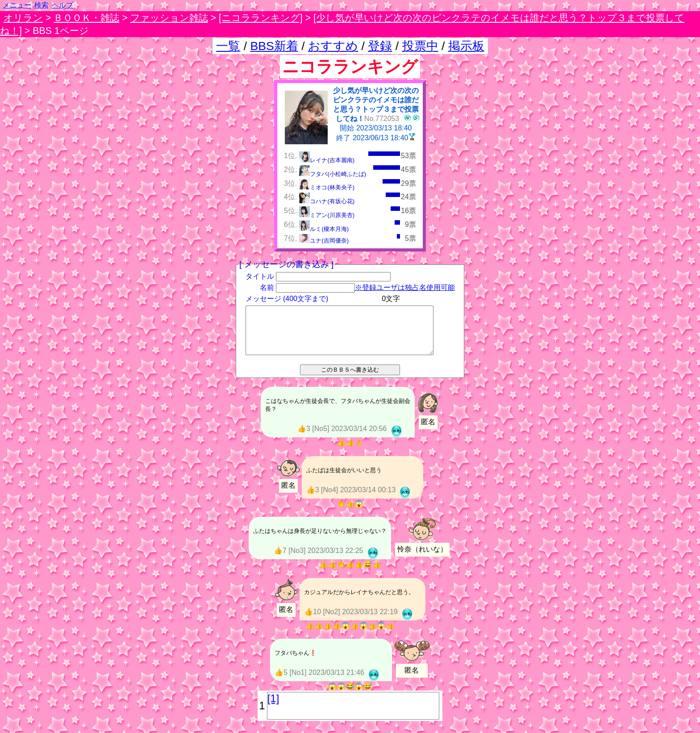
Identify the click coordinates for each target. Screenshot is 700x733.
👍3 (305, 439)
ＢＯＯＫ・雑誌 (86, 18)
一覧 (228, 46)
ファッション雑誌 (169, 18)
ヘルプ (62, 5)
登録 (380, 46)
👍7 (281, 562)
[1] (273, 710)
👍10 (313, 623)
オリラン (23, 18)
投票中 (420, 46)
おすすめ (333, 46)
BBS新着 (274, 46)
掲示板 (466, 46)
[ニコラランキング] (261, 18)
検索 (42, 5)
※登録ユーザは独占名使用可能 (404, 287)
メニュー (17, 5)
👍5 (282, 685)
